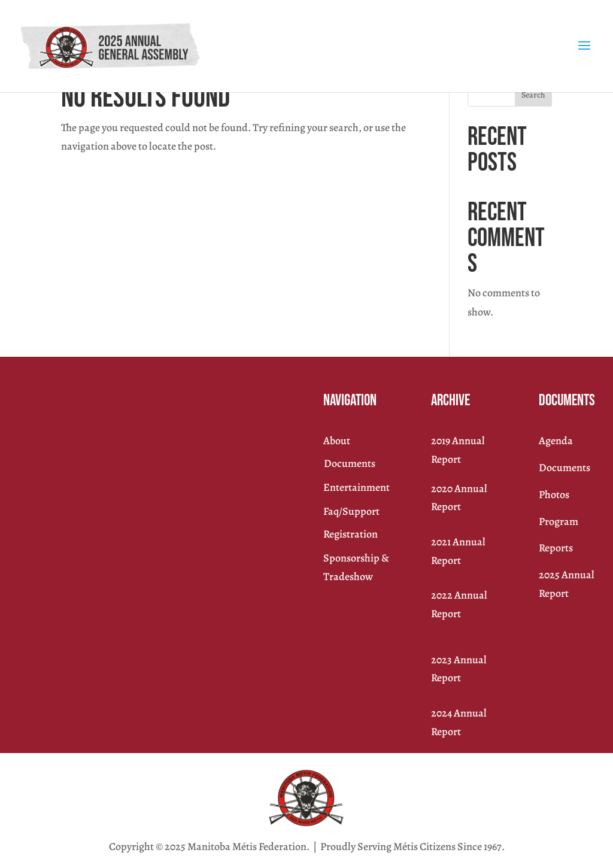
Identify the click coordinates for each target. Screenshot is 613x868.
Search (533, 95)
